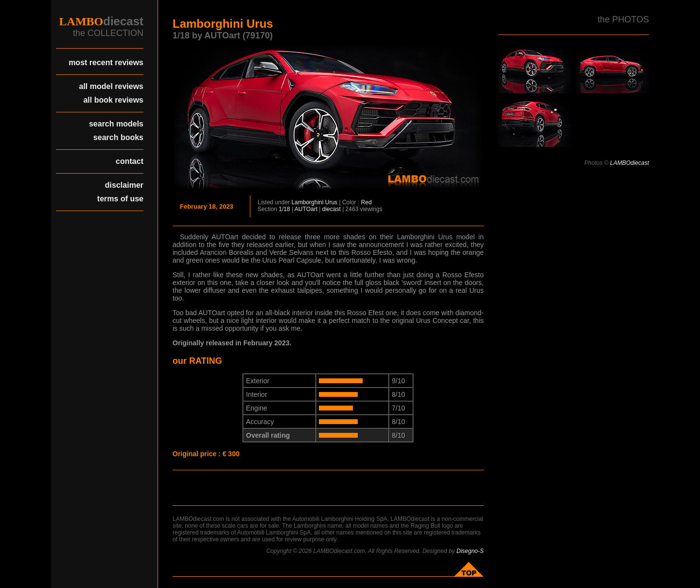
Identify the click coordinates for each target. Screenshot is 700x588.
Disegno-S (470, 551)
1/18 (284, 209)
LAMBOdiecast (630, 163)
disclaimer (124, 185)
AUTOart (306, 209)
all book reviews (113, 100)
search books (118, 137)
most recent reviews (106, 62)
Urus (331, 202)
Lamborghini (307, 202)
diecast (332, 209)
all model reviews (111, 86)
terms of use (120, 199)
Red (367, 202)
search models (116, 124)
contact (130, 161)
